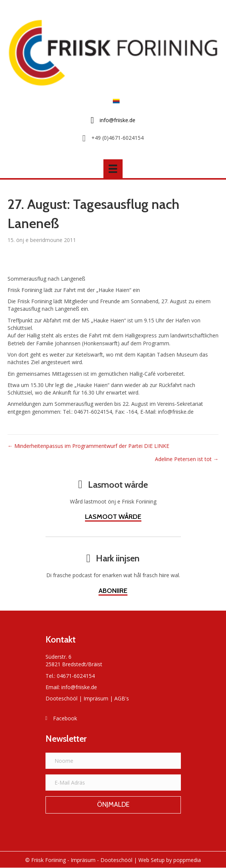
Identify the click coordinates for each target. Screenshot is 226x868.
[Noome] (113, 761)
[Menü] (113, 169)
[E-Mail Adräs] (113, 783)
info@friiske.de (79, 687)
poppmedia (187, 860)
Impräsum (96, 698)
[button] (113, 805)
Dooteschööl (61, 698)
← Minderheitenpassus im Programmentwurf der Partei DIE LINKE (88, 446)
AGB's (122, 698)
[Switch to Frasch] (114, 101)
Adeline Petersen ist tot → (187, 459)
